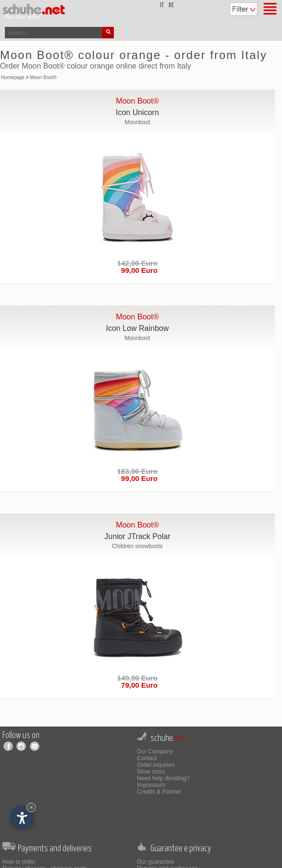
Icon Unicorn (137, 112)
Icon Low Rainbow (138, 328)
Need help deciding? (163, 778)
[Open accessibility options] (22, 818)
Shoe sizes (151, 772)
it (162, 6)
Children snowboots (137, 546)
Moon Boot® (43, 77)
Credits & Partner (159, 792)
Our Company (155, 751)
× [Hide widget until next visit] (31, 807)
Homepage (13, 77)
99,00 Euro (137, 270)
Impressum (151, 785)
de (171, 6)
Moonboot (137, 122)
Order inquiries (156, 765)
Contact (147, 758)
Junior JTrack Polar (137, 536)
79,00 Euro (137, 685)
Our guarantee (155, 862)
